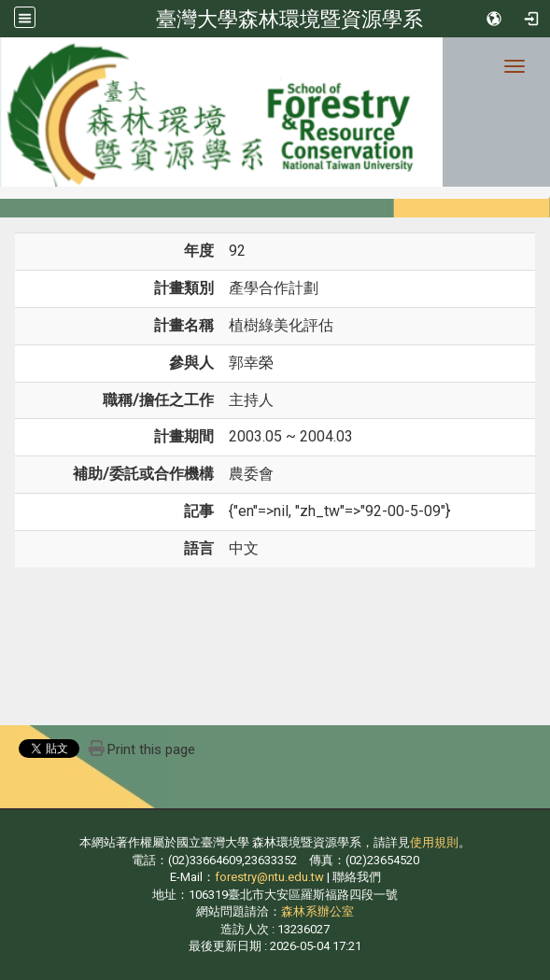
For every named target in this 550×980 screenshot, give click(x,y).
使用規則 (434, 842)
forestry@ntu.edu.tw (269, 877)
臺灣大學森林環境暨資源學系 (289, 19)
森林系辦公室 (317, 911)
